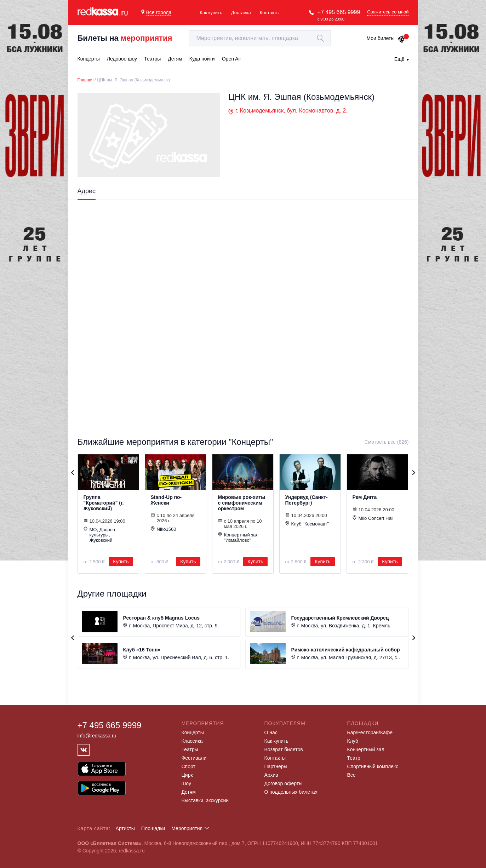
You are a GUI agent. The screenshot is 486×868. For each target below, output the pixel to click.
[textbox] (260, 38)
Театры (190, 749)
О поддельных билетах (291, 792)
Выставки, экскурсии (205, 800)
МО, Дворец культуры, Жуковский (99, 535)
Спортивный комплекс (373, 766)
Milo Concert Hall (373, 518)
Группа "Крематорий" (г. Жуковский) (104, 503)
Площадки (153, 828)
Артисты (125, 828)
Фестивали (194, 758)
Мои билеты (386, 38)
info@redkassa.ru (97, 736)
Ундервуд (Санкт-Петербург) (307, 500)
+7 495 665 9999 (339, 12)
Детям (189, 792)
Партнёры (276, 766)
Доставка (241, 13)
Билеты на (125, 38)
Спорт (188, 766)
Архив (271, 775)
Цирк (187, 775)
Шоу (186, 783)
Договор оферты (284, 783)
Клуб (353, 741)
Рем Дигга (365, 497)
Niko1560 (164, 529)
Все (351, 775)
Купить (121, 562)
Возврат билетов (284, 749)
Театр (354, 758)
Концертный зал (366, 749)
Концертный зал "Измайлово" (238, 537)
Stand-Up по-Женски (166, 500)
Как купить (211, 13)
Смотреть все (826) (387, 442)
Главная (86, 80)
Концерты (193, 732)
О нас (271, 732)
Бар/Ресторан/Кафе (370, 732)
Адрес (87, 191)
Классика (192, 741)
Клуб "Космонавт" (307, 524)
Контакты (270, 13)
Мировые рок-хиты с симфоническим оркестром (242, 503)
